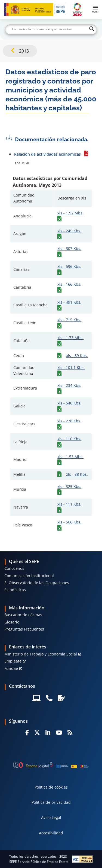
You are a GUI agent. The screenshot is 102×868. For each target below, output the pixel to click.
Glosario (12, 622)
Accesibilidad (51, 833)
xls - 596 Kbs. (69, 266)
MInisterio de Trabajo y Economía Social (41, 654)
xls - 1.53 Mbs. (70, 457)
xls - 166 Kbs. (69, 284)
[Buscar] (51, 29)
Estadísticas (15, 590)
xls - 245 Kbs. (69, 231)
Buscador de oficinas (23, 615)
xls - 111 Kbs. (69, 504)
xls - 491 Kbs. (69, 302)
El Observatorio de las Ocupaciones (37, 583)
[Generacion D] (51, 765)
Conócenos (14, 568)
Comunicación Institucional (29, 576)
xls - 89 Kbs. (77, 356)
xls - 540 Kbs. (69, 403)
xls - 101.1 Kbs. (71, 367)
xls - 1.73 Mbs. (70, 338)
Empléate (13, 661)
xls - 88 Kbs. (77, 474)
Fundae (11, 668)
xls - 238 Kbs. (69, 421)
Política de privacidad (51, 802)
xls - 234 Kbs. (69, 385)
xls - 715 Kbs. (69, 320)
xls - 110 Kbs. (69, 439)
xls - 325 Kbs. (69, 486)
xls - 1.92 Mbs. (70, 213)
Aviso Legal (51, 817)
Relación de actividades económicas (47, 154)
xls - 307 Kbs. (69, 248)
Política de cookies (51, 787)
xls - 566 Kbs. (69, 522)
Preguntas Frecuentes (24, 629)
